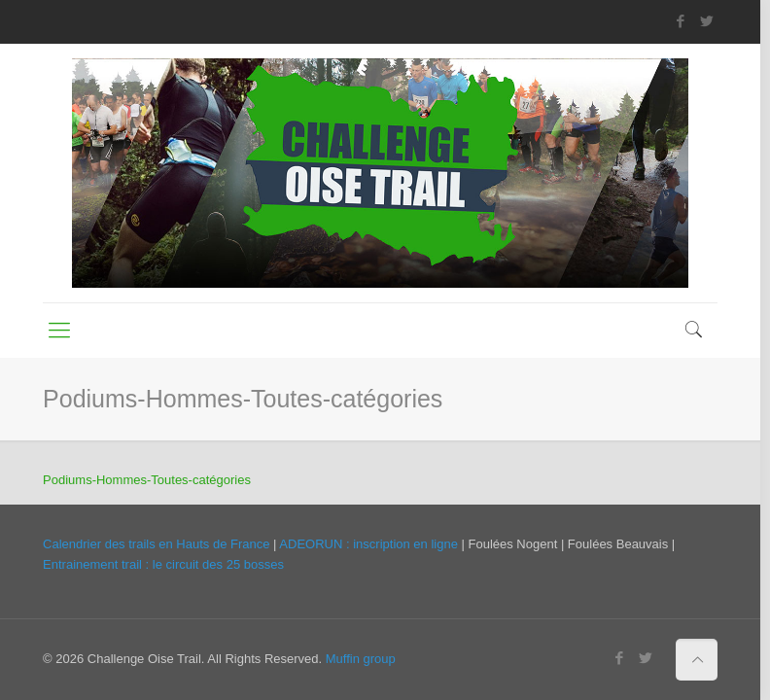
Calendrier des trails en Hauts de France (156, 544)
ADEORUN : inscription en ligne (368, 544)
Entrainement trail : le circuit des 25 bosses (163, 564)
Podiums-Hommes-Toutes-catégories (147, 480)
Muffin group (361, 659)
